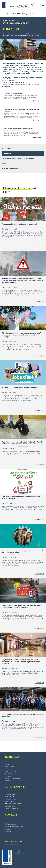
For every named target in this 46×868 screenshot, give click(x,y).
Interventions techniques (13, 804)
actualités (8, 774)
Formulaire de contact (13, 842)
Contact (8, 764)
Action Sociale (7, 148)
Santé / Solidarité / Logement (22, 14)
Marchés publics (10, 802)
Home (4, 14)
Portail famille (10, 797)
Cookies (7, 781)
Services (9, 14)
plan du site (9, 776)
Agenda (7, 762)
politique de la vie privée (13, 778)
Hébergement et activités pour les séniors (18, 158)
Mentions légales (10, 769)
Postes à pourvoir (11, 771)
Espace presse (9, 767)
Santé (4, 163)
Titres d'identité (10, 794)
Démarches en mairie (11, 792)
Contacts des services (13, 845)
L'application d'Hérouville (13, 809)
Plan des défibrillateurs (11, 168)
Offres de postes (10, 806)
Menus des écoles (11, 799)
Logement (7, 153)
